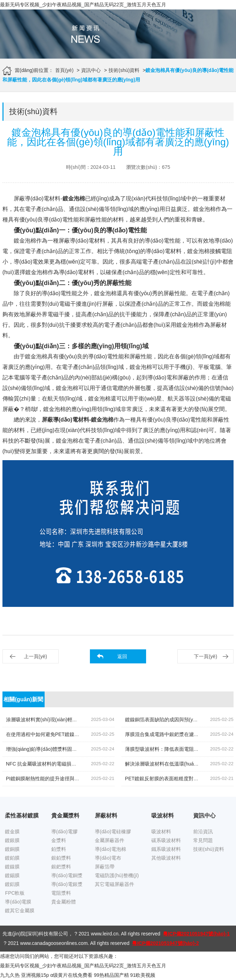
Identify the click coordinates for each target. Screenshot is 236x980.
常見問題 (203, 840)
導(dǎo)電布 (108, 858)
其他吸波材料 (166, 858)
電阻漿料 (61, 893)
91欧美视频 (143, 975)
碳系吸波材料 (166, 840)
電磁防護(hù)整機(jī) (117, 875)
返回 (122, 656)
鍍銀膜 (12, 840)
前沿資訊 (203, 832)
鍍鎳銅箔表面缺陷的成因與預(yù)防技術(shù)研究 (179, 720)
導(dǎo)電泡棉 (110, 849)
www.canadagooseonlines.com (54, 943)
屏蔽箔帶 (105, 867)
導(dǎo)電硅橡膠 (113, 832)
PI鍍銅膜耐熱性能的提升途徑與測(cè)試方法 (54, 779)
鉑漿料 (59, 849)
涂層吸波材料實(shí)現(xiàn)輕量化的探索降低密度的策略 (69, 720)
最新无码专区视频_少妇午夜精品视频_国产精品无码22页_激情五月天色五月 (83, 5)
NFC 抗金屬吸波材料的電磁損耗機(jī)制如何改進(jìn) (63, 764)
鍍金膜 (12, 832)
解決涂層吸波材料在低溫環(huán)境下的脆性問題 (179, 764)
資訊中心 (91, 70)
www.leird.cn (105, 934)
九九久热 (10, 975)
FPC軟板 (15, 893)
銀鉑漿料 (61, 858)
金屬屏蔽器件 (110, 840)
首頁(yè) (64, 70)
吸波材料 (161, 832)
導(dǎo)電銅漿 (67, 875)
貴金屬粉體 (64, 902)
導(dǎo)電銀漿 (67, 884)
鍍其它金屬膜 (20, 911)
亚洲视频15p (35, 975)
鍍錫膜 (12, 875)
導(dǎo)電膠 (64, 832)
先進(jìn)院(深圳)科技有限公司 (35, 934)
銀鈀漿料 (61, 867)
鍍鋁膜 (12, 884)
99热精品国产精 (111, 975)
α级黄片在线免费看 (71, 975)
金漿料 (59, 840)
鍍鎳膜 (12, 867)
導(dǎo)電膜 (18, 902)
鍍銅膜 (12, 849)
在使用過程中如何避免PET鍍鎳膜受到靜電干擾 (57, 734)
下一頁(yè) (205, 656)
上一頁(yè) (35, 656)
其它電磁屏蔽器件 (114, 884)
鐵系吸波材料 (166, 849)
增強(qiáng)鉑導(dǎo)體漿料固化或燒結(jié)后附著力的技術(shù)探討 (81, 749)
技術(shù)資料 (124, 70)
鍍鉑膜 (12, 858)
